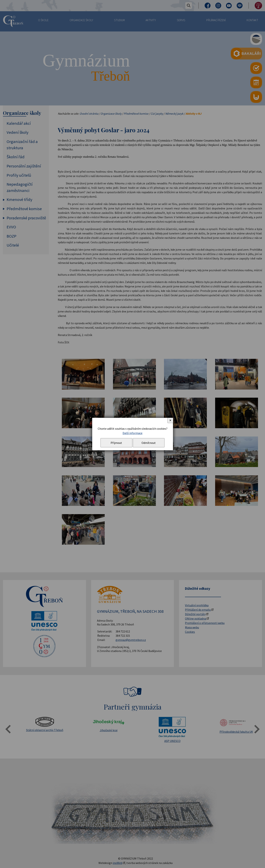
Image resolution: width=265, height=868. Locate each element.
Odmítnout (149, 443)
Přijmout (116, 443)
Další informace (132, 433)
